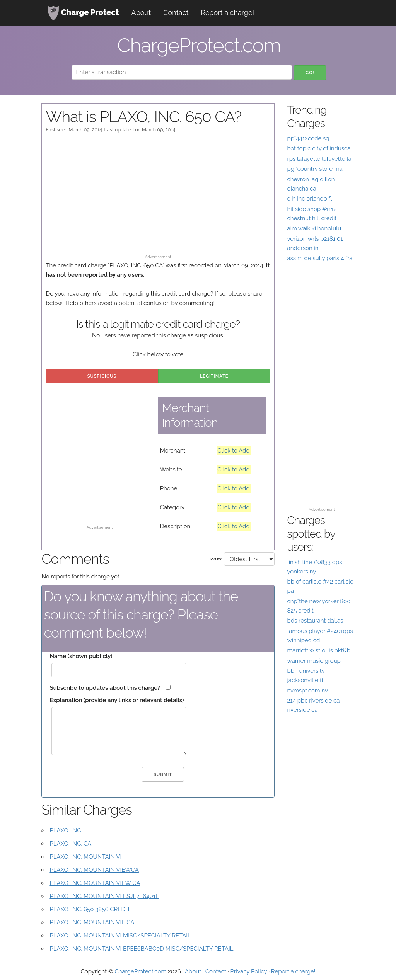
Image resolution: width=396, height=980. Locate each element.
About (141, 13)
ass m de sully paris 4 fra (320, 258)
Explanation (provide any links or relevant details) (117, 700)
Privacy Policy (249, 971)
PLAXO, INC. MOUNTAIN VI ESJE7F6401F (104, 896)
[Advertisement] (158, 197)
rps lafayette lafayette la (319, 159)
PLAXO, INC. (66, 830)
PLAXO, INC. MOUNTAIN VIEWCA (94, 870)
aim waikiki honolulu (314, 228)
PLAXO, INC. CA (70, 844)
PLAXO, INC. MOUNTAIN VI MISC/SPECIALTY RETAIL (120, 936)
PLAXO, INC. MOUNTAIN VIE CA (92, 922)
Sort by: (216, 559)
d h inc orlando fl (309, 199)
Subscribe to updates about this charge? (105, 688)
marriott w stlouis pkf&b (319, 650)
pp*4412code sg (308, 138)
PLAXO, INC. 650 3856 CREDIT (90, 909)
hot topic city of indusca (319, 148)
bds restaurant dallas (315, 621)
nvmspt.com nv (307, 691)
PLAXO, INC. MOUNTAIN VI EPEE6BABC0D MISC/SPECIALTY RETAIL (141, 949)
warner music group (314, 661)
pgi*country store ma (315, 169)
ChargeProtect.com (140, 971)
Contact (176, 13)
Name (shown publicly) (81, 656)
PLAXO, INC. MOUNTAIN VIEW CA (95, 883)
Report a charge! (227, 13)
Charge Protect (83, 13)
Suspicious (102, 376)
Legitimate (214, 376)
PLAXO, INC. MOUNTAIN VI (85, 857)
